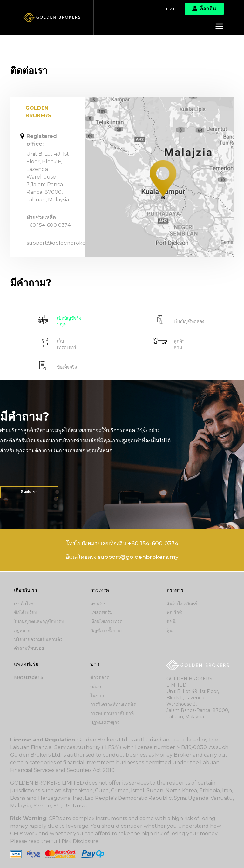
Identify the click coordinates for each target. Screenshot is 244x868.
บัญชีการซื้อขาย (106, 631)
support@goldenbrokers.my (63, 243)
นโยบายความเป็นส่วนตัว (38, 640)
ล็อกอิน (204, 9)
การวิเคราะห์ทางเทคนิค (113, 705)
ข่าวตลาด (100, 678)
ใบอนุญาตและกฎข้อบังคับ (39, 622)
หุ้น (169, 631)
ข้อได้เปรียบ (26, 613)
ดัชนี (171, 622)
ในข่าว (97, 696)
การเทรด (100, 591)
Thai (169, 9)
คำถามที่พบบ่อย (29, 649)
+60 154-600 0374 (49, 225)
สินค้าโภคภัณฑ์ (182, 604)
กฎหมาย (22, 631)
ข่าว (95, 665)
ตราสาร (98, 604)
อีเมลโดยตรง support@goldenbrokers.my (122, 559)
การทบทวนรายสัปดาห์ (112, 714)
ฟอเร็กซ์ (174, 613)
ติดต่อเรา (30, 493)
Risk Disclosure (81, 841)
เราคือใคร (24, 604)
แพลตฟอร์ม (102, 613)
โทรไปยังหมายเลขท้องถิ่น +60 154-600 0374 (122, 545)
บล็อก (96, 687)
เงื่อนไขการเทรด (106, 622)
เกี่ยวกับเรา (26, 591)
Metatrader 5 (29, 678)
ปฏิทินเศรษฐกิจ (105, 722)
